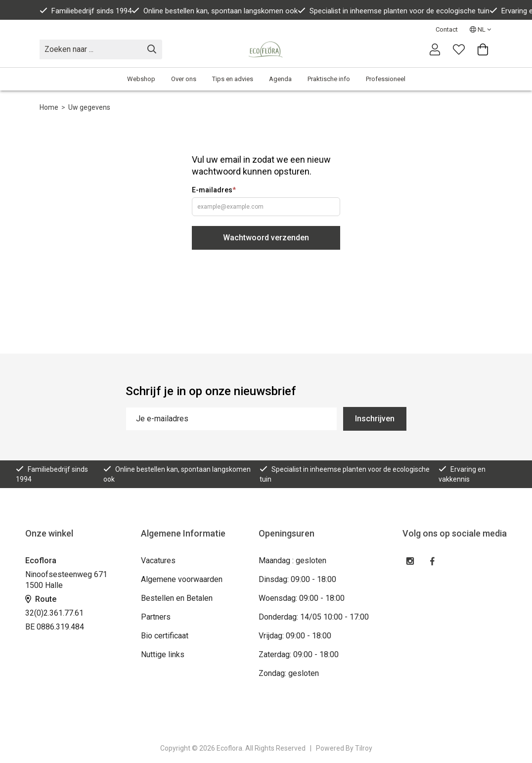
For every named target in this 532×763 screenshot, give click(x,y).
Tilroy (364, 748)
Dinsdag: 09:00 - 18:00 (297, 579)
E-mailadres (214, 190)
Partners (156, 617)
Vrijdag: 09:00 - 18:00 (295, 636)
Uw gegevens (89, 107)
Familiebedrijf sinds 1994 (86, 11)
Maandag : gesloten (292, 561)
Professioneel (386, 79)
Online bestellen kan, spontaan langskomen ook (215, 11)
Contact (447, 29)
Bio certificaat (165, 636)
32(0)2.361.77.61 (54, 613)
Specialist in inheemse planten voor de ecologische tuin (394, 11)
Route (41, 599)
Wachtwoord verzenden (266, 238)
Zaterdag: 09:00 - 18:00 (299, 654)
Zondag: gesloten (289, 673)
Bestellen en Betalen (177, 598)
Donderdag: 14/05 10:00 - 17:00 (314, 617)
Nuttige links (163, 654)
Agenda (280, 79)
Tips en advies (233, 79)
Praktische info (329, 79)
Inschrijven (375, 419)
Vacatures (158, 561)
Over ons (184, 79)
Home (49, 107)
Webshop (141, 79)
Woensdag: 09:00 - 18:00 (302, 598)
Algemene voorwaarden (182, 579)
